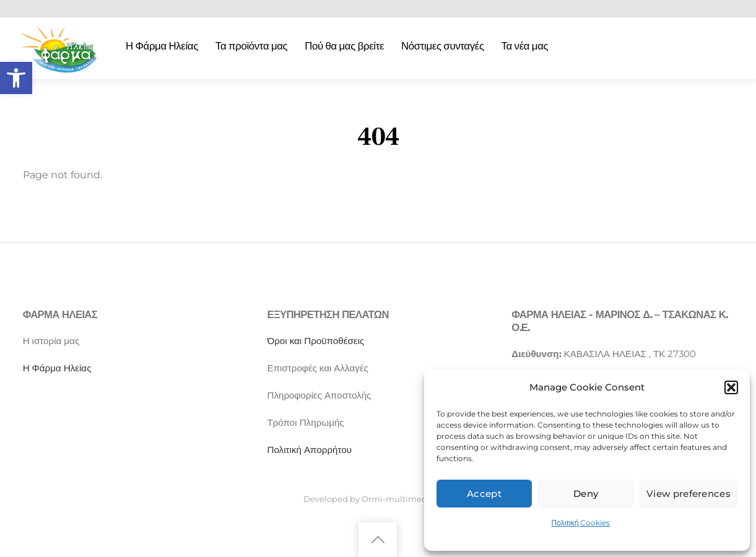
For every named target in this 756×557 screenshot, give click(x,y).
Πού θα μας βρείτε (344, 46)
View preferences (689, 494)
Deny (586, 494)
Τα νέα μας (525, 46)
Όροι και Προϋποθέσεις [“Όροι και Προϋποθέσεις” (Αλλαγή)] (315, 341)
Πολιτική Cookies (581, 523)
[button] (16, 78)
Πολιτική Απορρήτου (309, 450)
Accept (484, 494)
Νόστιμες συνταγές (443, 46)
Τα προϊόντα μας (252, 46)
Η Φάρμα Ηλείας (162, 46)
